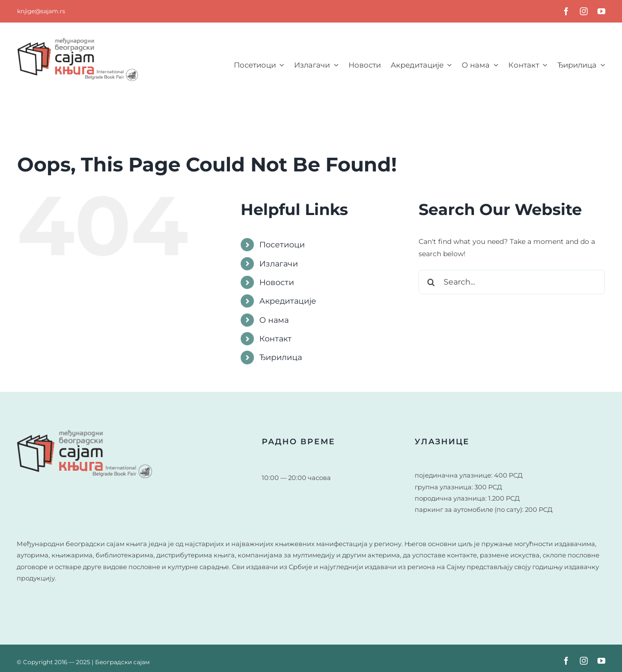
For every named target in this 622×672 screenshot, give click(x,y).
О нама (274, 320)
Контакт (275, 339)
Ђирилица (281, 357)
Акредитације (288, 301)
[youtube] (601, 11)
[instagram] (584, 11)
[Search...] (512, 282)
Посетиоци (282, 245)
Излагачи (279, 264)
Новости (277, 282)
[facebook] (566, 11)
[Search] (431, 282)
